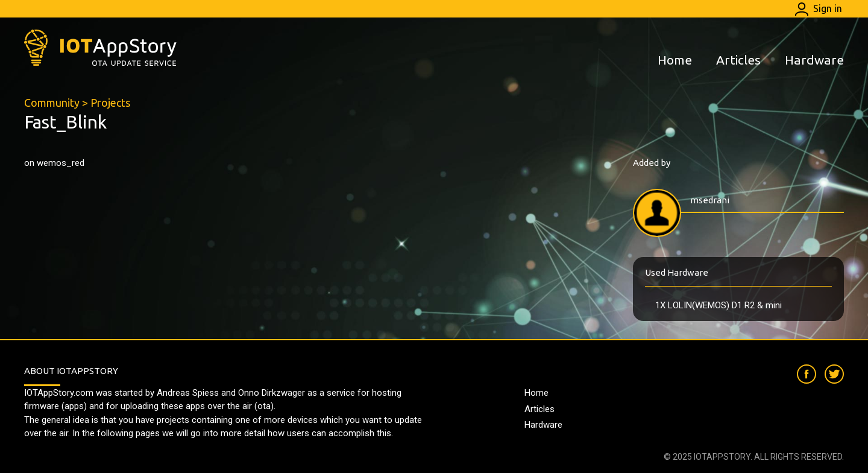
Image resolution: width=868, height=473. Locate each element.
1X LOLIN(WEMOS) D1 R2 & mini (719, 305)
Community (52, 103)
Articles (738, 60)
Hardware (814, 60)
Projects (110, 103)
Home (675, 60)
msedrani (710, 200)
